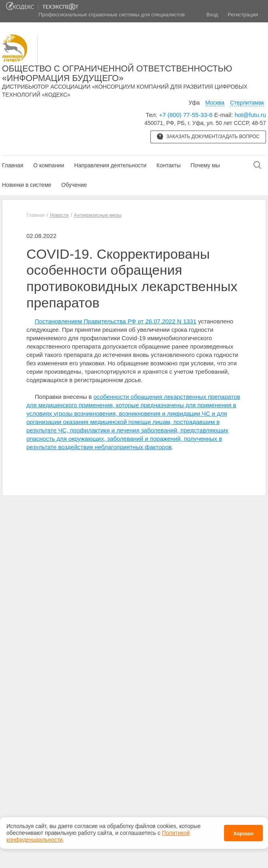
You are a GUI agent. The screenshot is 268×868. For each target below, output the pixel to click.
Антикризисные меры (98, 215)
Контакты (168, 165)
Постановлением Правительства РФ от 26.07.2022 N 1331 (116, 321)
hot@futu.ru (250, 115)
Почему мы (205, 165)
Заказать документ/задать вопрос (208, 137)
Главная (13, 165)
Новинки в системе (27, 185)
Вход (212, 15)
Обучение (74, 185)
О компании (49, 165)
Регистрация (243, 15)
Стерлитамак (247, 103)
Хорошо (243, 831)
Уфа (194, 103)
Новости (59, 215)
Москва (215, 103)
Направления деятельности (110, 165)
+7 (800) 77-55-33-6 (186, 115)
